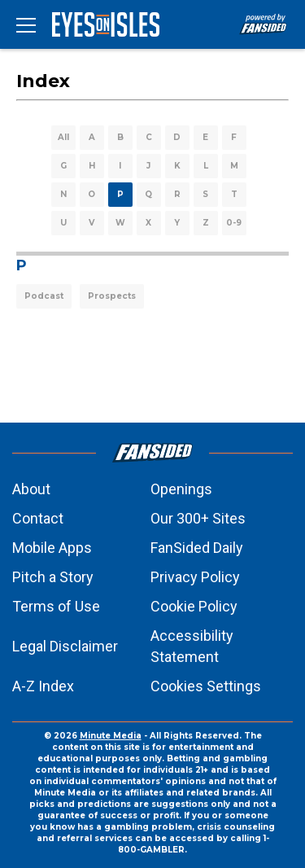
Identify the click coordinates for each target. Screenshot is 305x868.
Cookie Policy (194, 606)
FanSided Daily (197, 548)
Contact (38, 518)
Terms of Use (56, 606)
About (31, 489)
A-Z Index (43, 686)
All (63, 137)
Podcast (44, 296)
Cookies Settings (206, 686)
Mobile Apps (52, 548)
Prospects (112, 296)
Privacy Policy (195, 577)
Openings (181, 489)
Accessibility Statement (192, 646)
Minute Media (111, 736)
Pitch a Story (53, 577)
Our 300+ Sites (198, 518)
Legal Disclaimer (65, 646)
